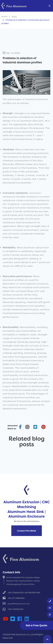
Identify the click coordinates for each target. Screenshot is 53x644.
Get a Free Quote (36, 625)
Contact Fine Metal (27, 531)
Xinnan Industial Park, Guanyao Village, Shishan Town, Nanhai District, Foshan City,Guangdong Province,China (23, 581)
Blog (14, 17)
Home (4, 17)
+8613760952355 (15, 609)
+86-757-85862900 (16, 598)
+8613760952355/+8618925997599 (24, 593)
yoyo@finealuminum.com (19, 604)
